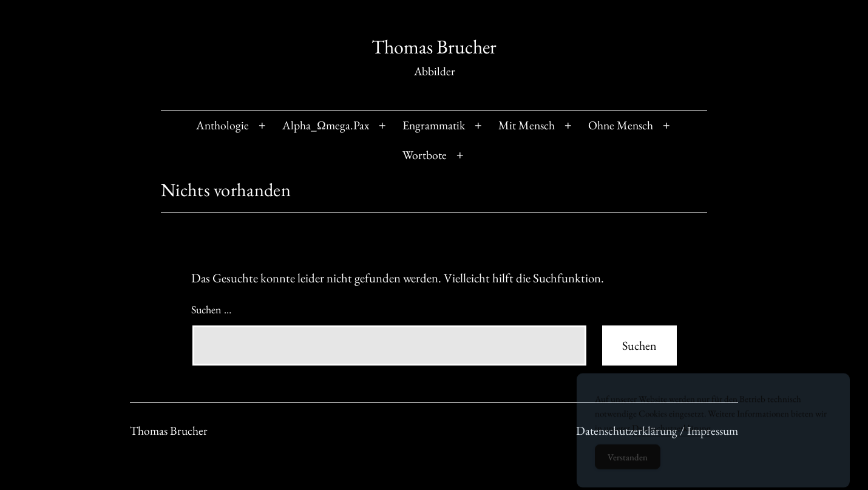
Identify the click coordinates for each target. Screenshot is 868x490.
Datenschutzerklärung (671, 433)
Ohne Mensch (621, 125)
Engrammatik (434, 125)
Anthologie (222, 125)
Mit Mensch (527, 125)
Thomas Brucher (434, 47)
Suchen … (211, 309)
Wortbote (425, 155)
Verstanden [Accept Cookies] (628, 462)
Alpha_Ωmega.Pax (326, 125)
